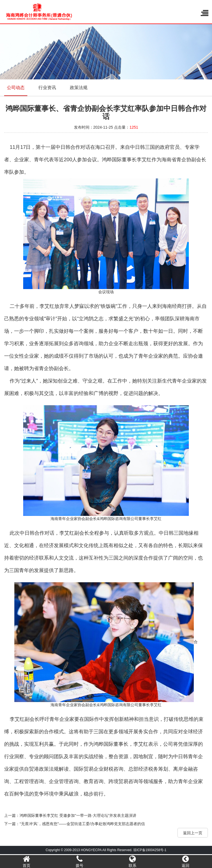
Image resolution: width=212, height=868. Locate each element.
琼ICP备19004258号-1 (150, 850)
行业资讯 (47, 88)
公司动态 (16, 88)
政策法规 (79, 88)
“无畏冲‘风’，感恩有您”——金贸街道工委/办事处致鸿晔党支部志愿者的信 (82, 824)
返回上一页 (193, 833)
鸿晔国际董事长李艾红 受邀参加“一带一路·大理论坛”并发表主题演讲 (78, 815)
